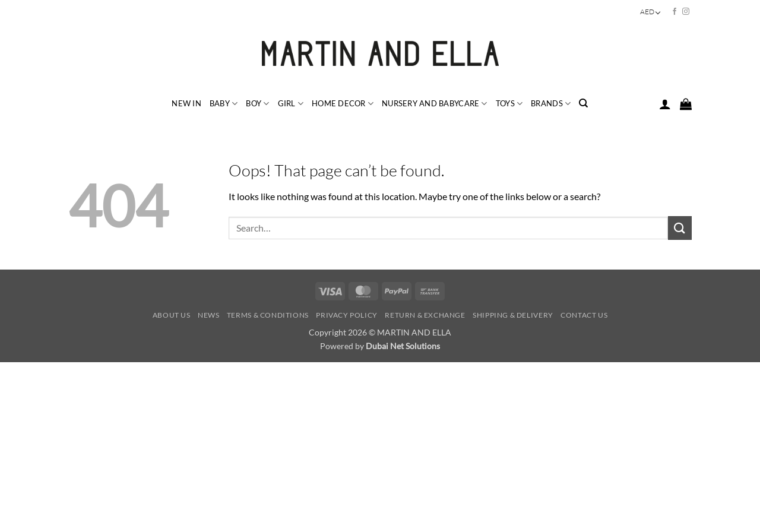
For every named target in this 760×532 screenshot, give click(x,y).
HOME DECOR (343, 104)
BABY (224, 104)
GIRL (291, 104)
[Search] (583, 103)
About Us (172, 315)
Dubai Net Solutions (403, 346)
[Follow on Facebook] (674, 12)
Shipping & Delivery (513, 315)
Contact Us (584, 315)
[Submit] (680, 228)
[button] (665, 104)
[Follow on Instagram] (686, 12)
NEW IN (186, 103)
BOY (257, 104)
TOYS (509, 104)
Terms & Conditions (268, 315)
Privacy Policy (347, 315)
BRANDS (551, 104)
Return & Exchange (425, 315)
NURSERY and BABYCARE (435, 104)
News (208, 315)
